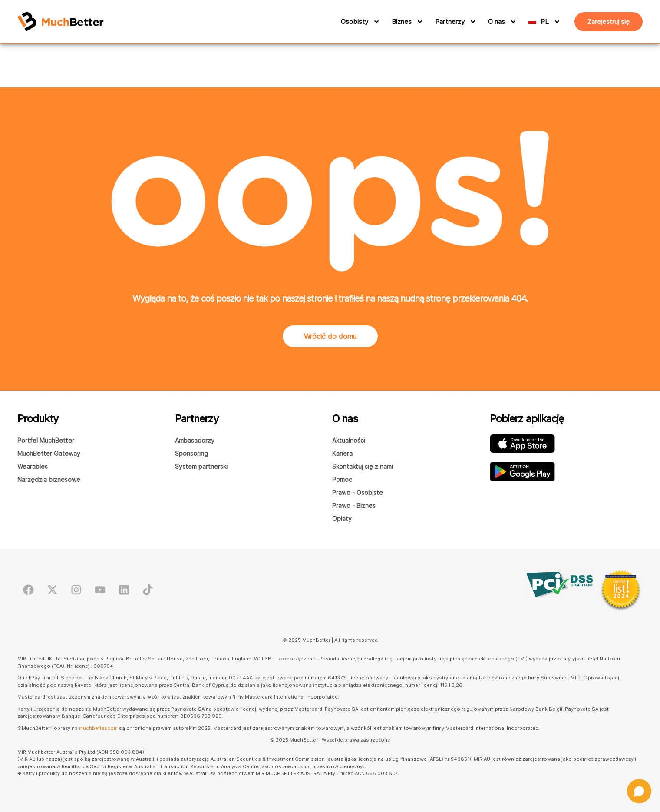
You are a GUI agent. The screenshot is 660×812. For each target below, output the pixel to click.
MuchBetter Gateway (49, 453)
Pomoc (342, 479)
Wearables (33, 466)
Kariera (342, 453)
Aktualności (349, 440)
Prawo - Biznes (354, 505)
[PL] (552, 22)
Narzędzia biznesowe (49, 479)
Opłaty (342, 519)
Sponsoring (191, 453)
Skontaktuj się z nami (363, 466)
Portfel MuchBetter (46, 440)
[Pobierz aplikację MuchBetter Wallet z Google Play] (522, 472)
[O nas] (512, 22)
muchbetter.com (98, 728)
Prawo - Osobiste (358, 492)
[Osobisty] (375, 22)
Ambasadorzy (195, 440)
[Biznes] (419, 22)
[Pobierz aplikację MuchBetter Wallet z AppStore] (522, 444)
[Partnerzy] (472, 22)
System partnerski (201, 466)
